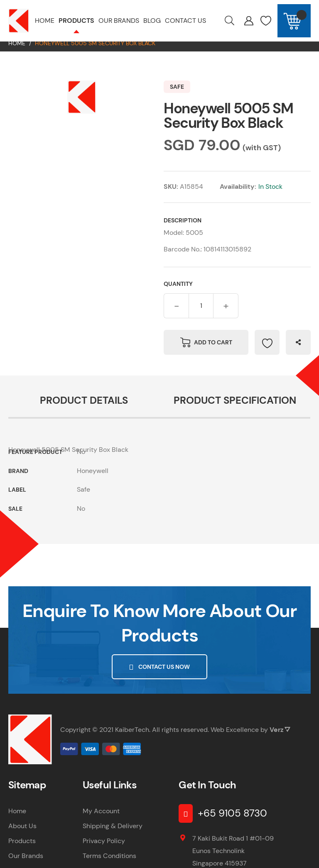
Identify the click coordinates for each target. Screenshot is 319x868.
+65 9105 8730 (232, 821)
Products (22, 849)
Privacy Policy (104, 849)
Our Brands (26, 864)
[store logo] (19, 21)
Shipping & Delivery (113, 834)
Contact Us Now (164, 675)
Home (17, 51)
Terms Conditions (109, 864)
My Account (101, 819)
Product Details (84, 408)
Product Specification (235, 408)
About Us (22, 834)
